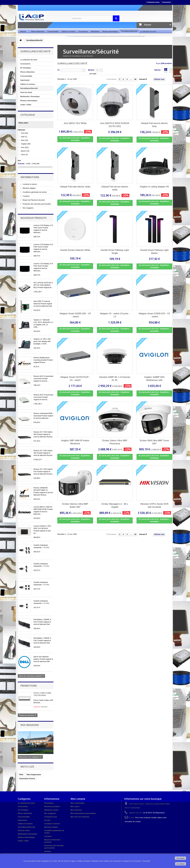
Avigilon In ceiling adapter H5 (154, 187)
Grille (166, 70)
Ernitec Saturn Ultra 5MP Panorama (115, 442)
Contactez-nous (153, 2)
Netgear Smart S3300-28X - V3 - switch (75, 315)
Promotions (29, 686)
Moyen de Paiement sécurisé (33, 200)
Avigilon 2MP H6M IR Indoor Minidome (75, 442)
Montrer (91, 70)
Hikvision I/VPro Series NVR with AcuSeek (154, 505)
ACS (24, 133)
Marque (24, 32)
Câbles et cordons (68, 32)
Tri (58, 70)
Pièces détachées (38, 32)
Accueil (47, 820)
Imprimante (25, 80)
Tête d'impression (34, 775)
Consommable (53, 32)
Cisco (24, 154)
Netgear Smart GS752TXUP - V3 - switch (75, 379)
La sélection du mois (148, 32)
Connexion (166, 2)
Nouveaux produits (34, 218)
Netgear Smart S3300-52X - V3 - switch (154, 315)
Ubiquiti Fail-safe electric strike (75, 187)
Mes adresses (76, 810)
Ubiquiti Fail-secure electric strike (115, 188)
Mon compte (78, 799)
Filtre (21, 775)
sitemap (47, 851)
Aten (24, 140)
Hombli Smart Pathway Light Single (115, 252)
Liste (171, 70)
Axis (25, 147)
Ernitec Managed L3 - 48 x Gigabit (115, 505)
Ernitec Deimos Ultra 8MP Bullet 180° (75, 505)
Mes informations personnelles (83, 813)
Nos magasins (28, 208)
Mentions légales (29, 188)
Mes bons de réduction (80, 817)
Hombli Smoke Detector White (75, 250)
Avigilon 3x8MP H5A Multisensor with (154, 379)
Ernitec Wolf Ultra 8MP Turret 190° (154, 442)
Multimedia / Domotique (30, 96)
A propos (26, 196)
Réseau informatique (110, 32)
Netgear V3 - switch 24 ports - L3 (115, 315)
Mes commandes (78, 803)
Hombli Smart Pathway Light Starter (154, 252)
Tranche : (22, 164)
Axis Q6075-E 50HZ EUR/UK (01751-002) (115, 125)
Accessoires (83, 32)
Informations (30, 177)
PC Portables (26, 68)
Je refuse (181, 864)
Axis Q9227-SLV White (75, 123)
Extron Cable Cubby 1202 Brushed (42, 694)
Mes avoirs (75, 806)
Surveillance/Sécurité (129, 32)
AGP (24, 137)
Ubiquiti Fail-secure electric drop (154, 125)
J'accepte (180, 858)
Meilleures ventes (51, 810)
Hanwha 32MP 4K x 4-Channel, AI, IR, (115, 379)
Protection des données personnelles (37, 204)
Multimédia (95, 32)
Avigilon (26, 144)
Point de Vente (26, 92)
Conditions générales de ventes (34, 192)
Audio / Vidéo (26, 105)
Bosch (25, 151)
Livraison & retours (30, 184)
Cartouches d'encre (27, 779)
